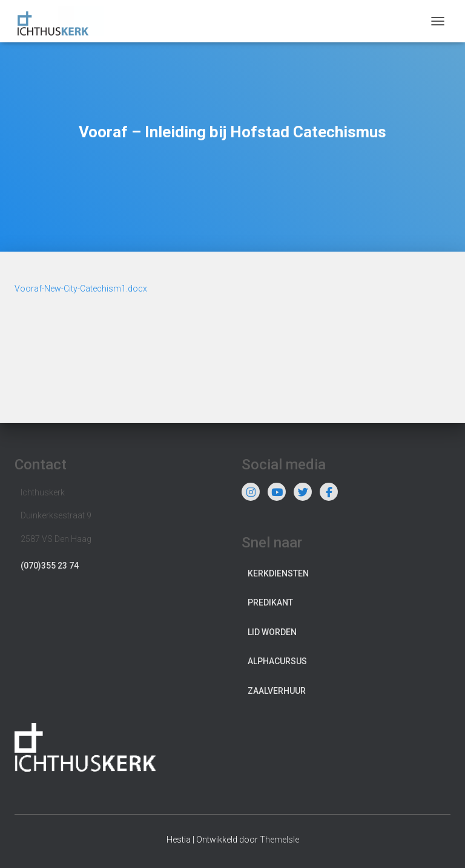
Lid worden (272, 632)
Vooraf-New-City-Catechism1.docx (81, 289)
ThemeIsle (279, 840)
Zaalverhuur (277, 691)
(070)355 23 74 (50, 566)
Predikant (270, 602)
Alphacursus (277, 661)
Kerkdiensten (278, 573)
